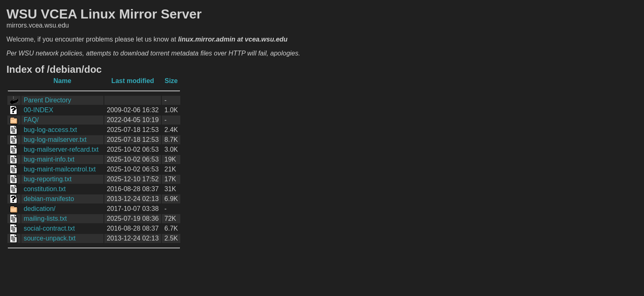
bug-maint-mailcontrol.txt (60, 169)
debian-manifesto (49, 199)
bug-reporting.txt (48, 179)
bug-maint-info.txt (49, 159)
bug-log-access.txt (51, 130)
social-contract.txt (49, 228)
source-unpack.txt (50, 238)
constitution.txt (45, 189)
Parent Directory (48, 100)
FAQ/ (31, 120)
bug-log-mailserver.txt (55, 140)
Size (171, 81)
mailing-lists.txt (45, 219)
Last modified (133, 81)
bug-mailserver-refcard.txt (61, 149)
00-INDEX (39, 110)
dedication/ (40, 209)
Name (62, 81)
